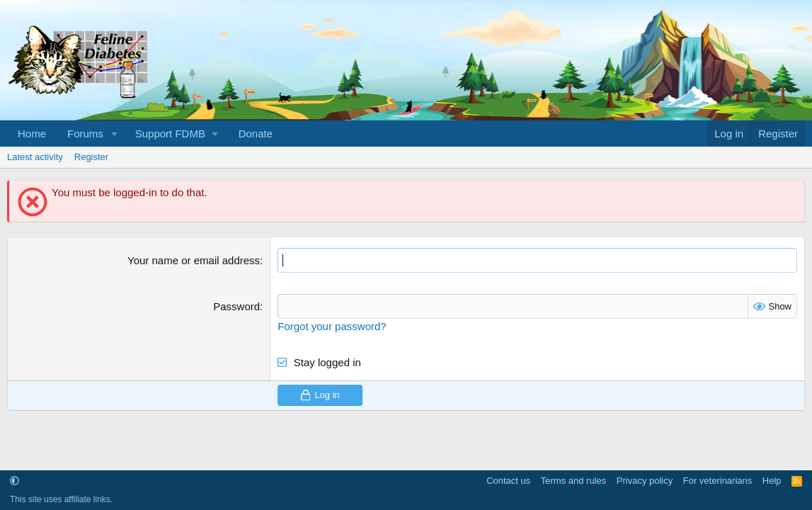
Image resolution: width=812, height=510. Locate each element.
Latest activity (35, 157)
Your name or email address (194, 260)
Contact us (508, 481)
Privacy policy (645, 481)
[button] (115, 134)
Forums (85, 134)
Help (772, 481)
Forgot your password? (332, 326)
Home (32, 134)
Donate (256, 134)
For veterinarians (718, 481)
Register (91, 157)
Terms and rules (573, 481)
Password (236, 306)
